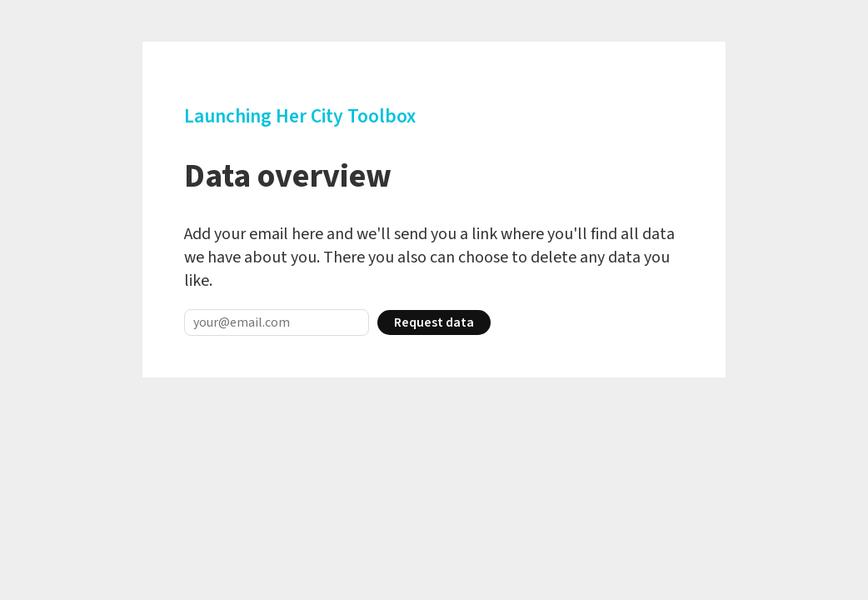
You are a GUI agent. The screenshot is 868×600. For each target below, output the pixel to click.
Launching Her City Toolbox (300, 116)
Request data (434, 322)
